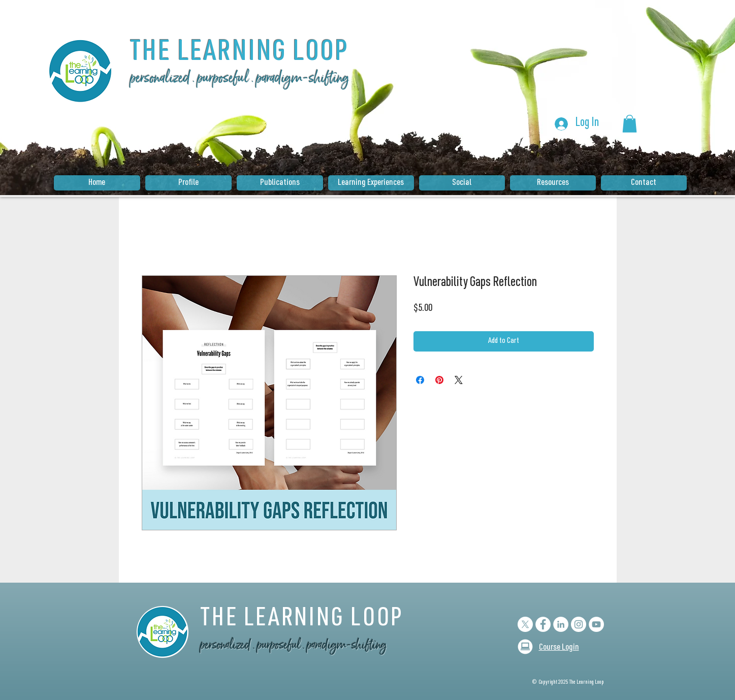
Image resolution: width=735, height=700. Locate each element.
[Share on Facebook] (420, 380)
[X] (525, 624)
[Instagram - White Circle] (579, 624)
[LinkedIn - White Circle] (561, 624)
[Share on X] (459, 380)
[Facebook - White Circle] (543, 624)
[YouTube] (596, 624)
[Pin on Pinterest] (439, 380)
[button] (630, 124)
